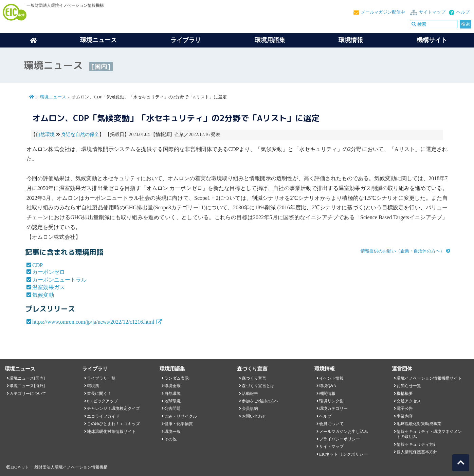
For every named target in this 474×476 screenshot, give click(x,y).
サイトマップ (432, 12)
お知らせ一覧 (409, 386)
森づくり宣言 (254, 378)
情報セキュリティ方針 (417, 444)
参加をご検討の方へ (260, 401)
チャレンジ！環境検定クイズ (113, 408)
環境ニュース (53, 97)
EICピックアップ (102, 401)
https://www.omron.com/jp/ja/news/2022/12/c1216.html (93, 322)
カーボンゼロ (49, 272)
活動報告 (250, 394)
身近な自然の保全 (80, 135)
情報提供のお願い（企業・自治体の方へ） (403, 251)
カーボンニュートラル (59, 280)
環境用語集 (270, 40)
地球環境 (172, 401)
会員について (331, 424)
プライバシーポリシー (340, 439)
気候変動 (43, 295)
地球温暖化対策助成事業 (419, 424)
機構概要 (405, 394)
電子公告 (405, 408)
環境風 (93, 386)
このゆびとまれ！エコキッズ (113, 424)
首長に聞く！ (99, 394)
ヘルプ (463, 12)
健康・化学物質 (179, 424)
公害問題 (172, 408)
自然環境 (45, 135)
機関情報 (327, 394)
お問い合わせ (254, 416)
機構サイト (432, 40)
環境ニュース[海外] (27, 386)
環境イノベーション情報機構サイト (429, 378)
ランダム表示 (177, 378)
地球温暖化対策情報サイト (111, 432)
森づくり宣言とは (258, 386)
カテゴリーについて (28, 394)
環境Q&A (328, 386)
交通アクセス (409, 401)
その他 (170, 439)
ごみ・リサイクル (181, 416)
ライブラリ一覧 (101, 378)
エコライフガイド (103, 416)
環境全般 (172, 386)
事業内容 (405, 416)
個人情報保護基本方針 (417, 452)
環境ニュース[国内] (27, 378)
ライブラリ (186, 40)
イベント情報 (331, 378)
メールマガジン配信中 (383, 12)
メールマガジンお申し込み (344, 432)
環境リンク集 (331, 401)
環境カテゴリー (333, 408)
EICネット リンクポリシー (343, 454)
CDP (38, 265)
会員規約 (250, 408)
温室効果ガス (49, 287)
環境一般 (172, 432)
